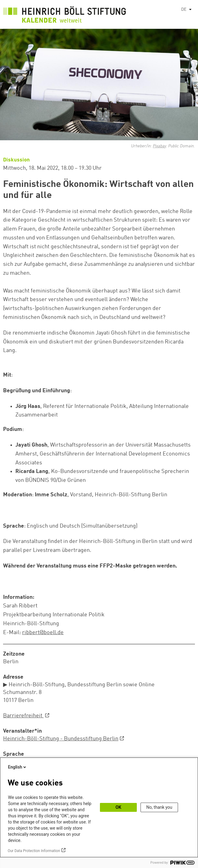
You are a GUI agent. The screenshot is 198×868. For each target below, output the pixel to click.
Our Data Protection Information (34, 851)
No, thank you (159, 807)
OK (119, 807)
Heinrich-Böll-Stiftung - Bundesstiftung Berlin (61, 739)
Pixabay (159, 146)
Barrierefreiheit (23, 716)
